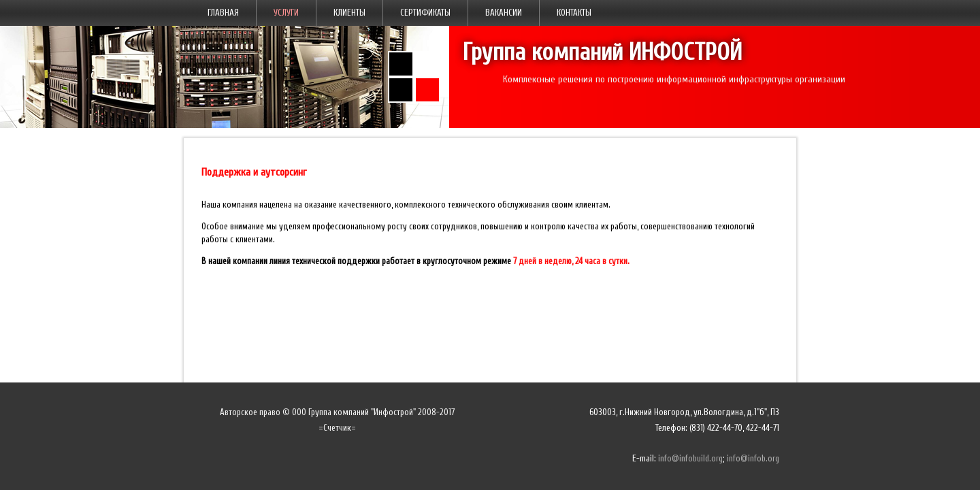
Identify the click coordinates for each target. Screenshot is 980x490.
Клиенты (349, 13)
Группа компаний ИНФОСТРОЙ (602, 52)
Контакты (574, 13)
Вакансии (504, 13)
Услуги (286, 13)
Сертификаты (425, 13)
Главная (223, 13)
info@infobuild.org (690, 458)
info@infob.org (753, 458)
